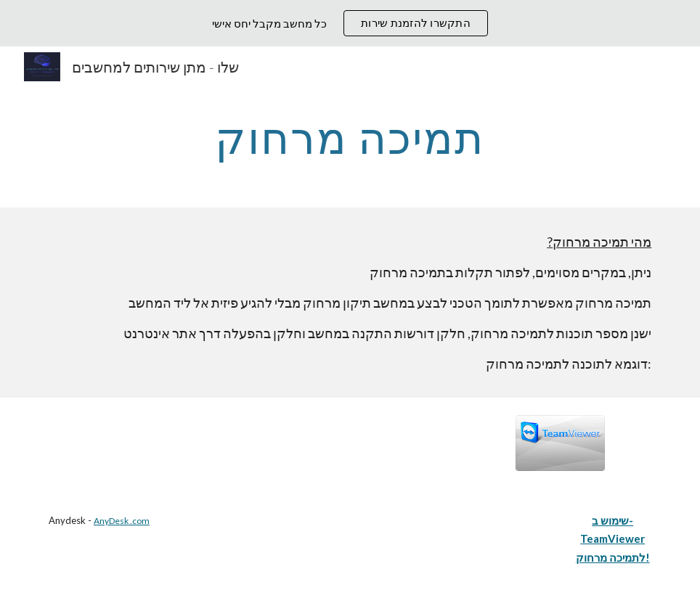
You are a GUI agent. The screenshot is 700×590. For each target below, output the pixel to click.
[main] (350, 137)
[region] (350, 23)
